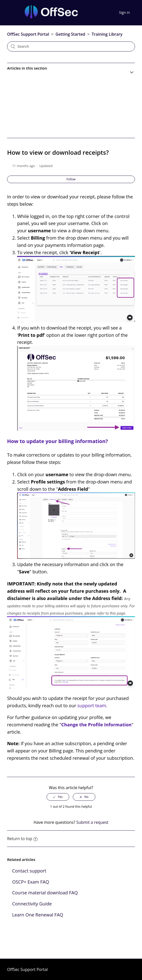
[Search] (71, 46)
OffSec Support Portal (28, 34)
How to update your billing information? (57, 441)
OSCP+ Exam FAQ (30, 882)
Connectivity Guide (32, 904)
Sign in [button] (125, 12)
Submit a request (92, 822)
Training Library (107, 34)
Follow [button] (71, 179)
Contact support (29, 871)
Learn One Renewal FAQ (38, 915)
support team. (92, 705)
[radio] (58, 797)
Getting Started (70, 34)
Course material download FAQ (45, 893)
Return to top (22, 839)
